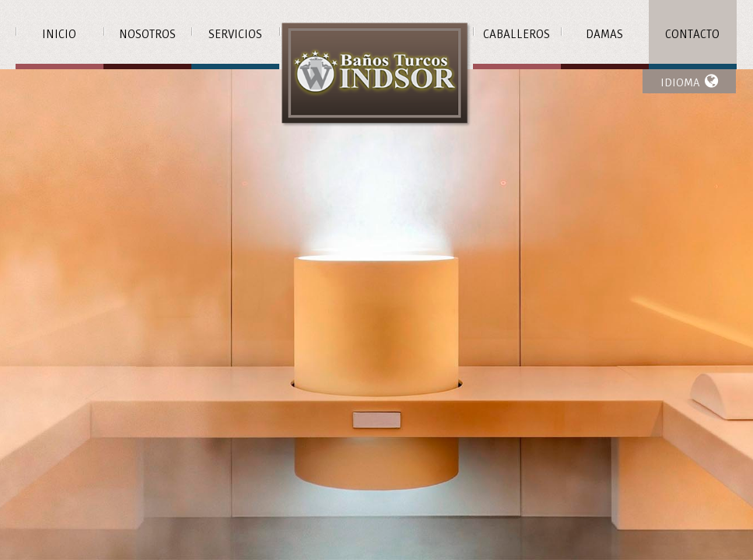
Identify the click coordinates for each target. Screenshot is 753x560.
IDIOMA (689, 81)
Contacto (692, 34)
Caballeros (517, 34)
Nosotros (147, 34)
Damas (604, 34)
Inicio (59, 34)
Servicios (235, 34)
